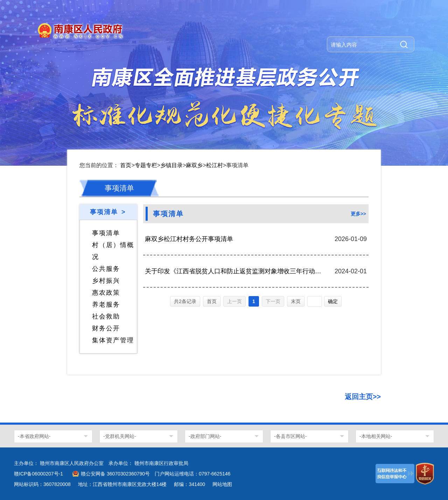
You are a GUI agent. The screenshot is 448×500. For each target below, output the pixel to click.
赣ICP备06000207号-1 (38, 474)
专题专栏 (146, 165)
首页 (126, 165)
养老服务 (106, 304)
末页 (296, 301)
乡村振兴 (106, 281)
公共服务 (106, 269)
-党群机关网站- (120, 436)
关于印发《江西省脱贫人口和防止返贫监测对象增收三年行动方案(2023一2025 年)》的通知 (234, 271)
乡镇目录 (171, 165)
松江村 (215, 165)
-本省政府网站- (34, 436)
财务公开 (106, 328)
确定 (333, 301)
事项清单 (106, 233)
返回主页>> (363, 397)
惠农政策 (106, 293)
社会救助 (106, 316)
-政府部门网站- (205, 436)
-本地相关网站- (376, 436)
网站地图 (222, 484)
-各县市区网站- (290, 436)
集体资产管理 (113, 340)
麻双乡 (194, 165)
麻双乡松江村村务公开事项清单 (189, 239)
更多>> (358, 214)
